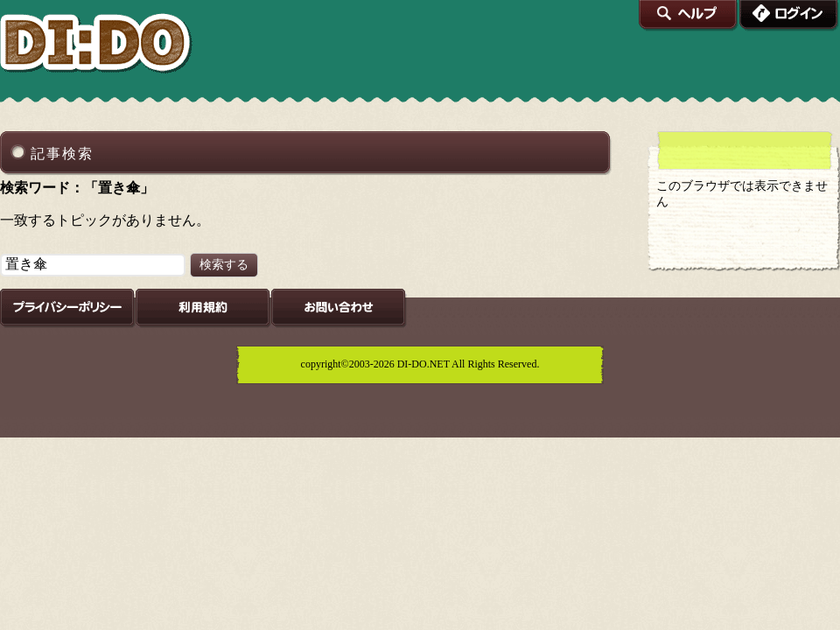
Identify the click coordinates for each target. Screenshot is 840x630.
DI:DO (97, 44)
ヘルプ (689, 16)
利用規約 (203, 308)
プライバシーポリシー (68, 308)
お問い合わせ (339, 308)
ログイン (790, 16)
